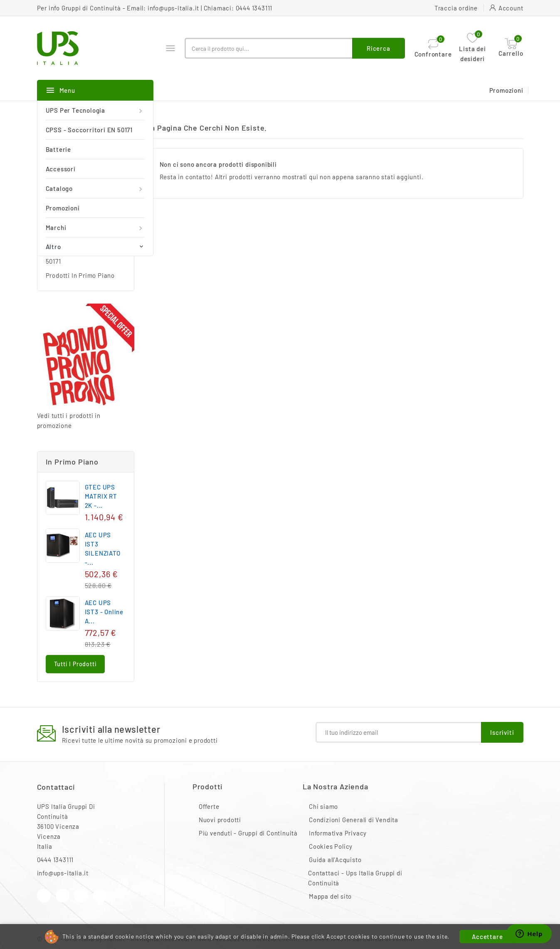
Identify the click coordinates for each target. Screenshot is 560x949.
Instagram (81, 896)
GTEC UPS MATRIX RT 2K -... (101, 496)
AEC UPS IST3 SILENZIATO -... (103, 549)
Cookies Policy (331, 846)
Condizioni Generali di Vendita (354, 820)
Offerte (209, 806)
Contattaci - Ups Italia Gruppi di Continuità (355, 878)
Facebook (44, 896)
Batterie (58, 149)
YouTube (63, 896)
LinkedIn (100, 896)
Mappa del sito (330, 896)
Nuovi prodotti (220, 820)
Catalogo (95, 189)
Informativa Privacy (338, 833)
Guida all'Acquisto (335, 860)
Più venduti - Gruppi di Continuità (248, 833)
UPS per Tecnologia (95, 110)
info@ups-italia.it (173, 8)
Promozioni (63, 208)
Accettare (487, 937)
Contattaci (56, 787)
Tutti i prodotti (75, 664)
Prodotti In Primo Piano (80, 275)
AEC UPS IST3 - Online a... (104, 612)
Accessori (61, 169)
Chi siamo (323, 806)
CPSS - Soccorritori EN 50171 (89, 130)
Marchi (95, 228)
